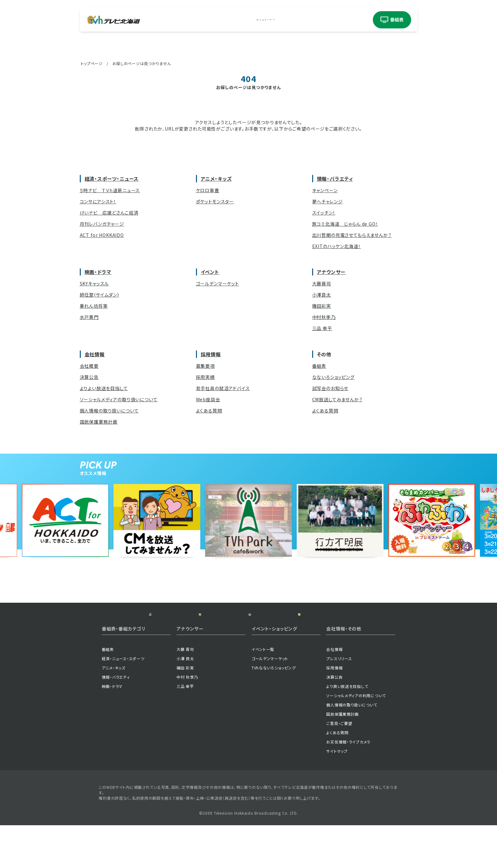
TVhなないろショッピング (274, 710)
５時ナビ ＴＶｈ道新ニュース (110, 190)
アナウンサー (315, 20)
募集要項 (205, 366)
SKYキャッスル (94, 283)
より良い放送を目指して (347, 729)
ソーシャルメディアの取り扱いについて (119, 399)
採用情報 (211, 354)
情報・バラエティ (335, 179)
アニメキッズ (215, 20)
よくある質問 (209, 411)
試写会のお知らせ (330, 388)
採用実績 (205, 377)
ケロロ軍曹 (208, 190)
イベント (286, 20)
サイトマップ (337, 794)
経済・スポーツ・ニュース (112, 179)
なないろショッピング (333, 377)
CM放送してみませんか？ (337, 399)
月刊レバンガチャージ (102, 224)
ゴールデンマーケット (218, 283)
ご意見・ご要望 (339, 766)
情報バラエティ (239, 20)
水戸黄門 (89, 317)
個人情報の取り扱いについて (109, 411)
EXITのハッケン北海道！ (337, 246)
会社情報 (95, 354)
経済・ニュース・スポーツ (123, 701)
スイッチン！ (324, 213)
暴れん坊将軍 (94, 306)
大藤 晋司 (185, 692)
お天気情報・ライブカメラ (348, 785)
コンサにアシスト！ (98, 201)
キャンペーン (325, 190)
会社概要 (89, 366)
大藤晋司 (322, 283)
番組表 (319, 366)
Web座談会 (208, 399)
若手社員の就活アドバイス (223, 388)
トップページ (92, 63)
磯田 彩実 (185, 710)
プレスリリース (339, 701)
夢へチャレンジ (328, 201)
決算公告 (89, 377)
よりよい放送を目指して (104, 388)
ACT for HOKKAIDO (102, 235)
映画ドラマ (264, 20)
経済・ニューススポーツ (187, 20)
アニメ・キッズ (216, 179)
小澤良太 (322, 295)
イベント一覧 (263, 692)
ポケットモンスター (215, 201)
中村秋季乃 (324, 317)
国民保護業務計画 (99, 422)
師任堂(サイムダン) (99, 295)
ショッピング (347, 20)
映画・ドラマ (98, 272)
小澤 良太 (185, 701)
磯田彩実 (322, 306)
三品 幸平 (322, 328)
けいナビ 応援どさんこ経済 (109, 213)
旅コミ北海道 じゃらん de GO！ (345, 224)
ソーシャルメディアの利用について (356, 738)
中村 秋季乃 (187, 720)
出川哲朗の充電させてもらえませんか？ (352, 235)
